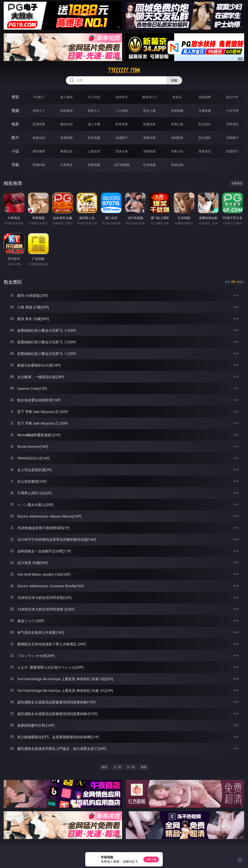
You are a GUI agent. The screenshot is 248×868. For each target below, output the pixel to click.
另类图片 (232, 138)
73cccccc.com (124, 70)
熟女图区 (205, 138)
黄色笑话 (205, 151)
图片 (15, 138)
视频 (15, 110)
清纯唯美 (177, 138)
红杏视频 (149, 165)
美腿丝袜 (149, 138)
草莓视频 (94, 165)
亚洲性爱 (39, 124)
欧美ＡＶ (94, 111)
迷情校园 (149, 151)
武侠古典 (122, 151)
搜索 (174, 80)
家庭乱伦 (66, 151)
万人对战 (94, 97)
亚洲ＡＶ (39, 111)
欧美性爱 (122, 124)
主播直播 (205, 111)
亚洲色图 (66, 138)
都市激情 (39, 151)
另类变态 (232, 124)
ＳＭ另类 (232, 111)
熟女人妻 (149, 111)
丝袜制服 (177, 111)
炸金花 (177, 97)
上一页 (117, 767)
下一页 (131, 767)
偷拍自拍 (66, 124)
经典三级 (177, 124)
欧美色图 (94, 138)
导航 (15, 165)
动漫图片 (122, 138)
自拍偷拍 (66, 111)
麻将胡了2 (149, 97)
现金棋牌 (205, 97)
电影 (15, 124)
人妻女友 (94, 151)
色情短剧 (177, 165)
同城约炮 (39, 165)
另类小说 (177, 151)
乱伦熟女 (205, 124)
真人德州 (66, 97)
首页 (104, 767)
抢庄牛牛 (232, 97)
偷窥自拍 (39, 138)
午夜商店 (66, 165)
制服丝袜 (149, 124)
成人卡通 (94, 124)
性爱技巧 (232, 151)
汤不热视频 (122, 165)
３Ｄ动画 (122, 111)
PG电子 (39, 97)
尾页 (144, 767)
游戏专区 (122, 97)
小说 (15, 151)
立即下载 (151, 859)
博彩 (15, 97)
